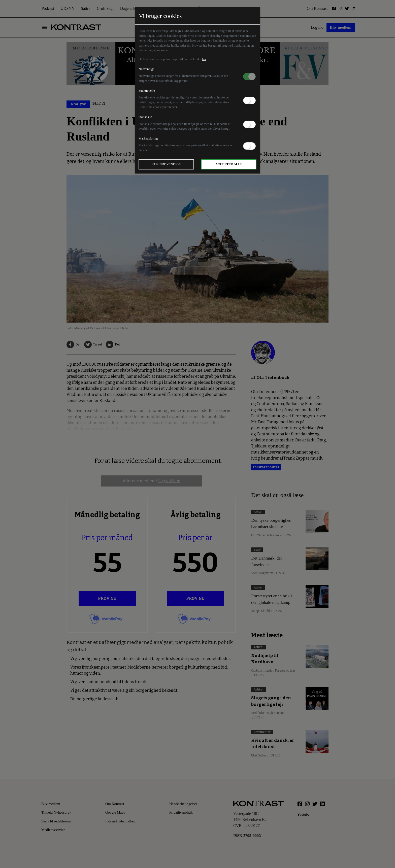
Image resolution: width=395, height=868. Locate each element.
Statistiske (145, 117)
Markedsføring (148, 138)
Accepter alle (229, 164)
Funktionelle (147, 91)
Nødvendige (146, 69)
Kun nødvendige (166, 164)
